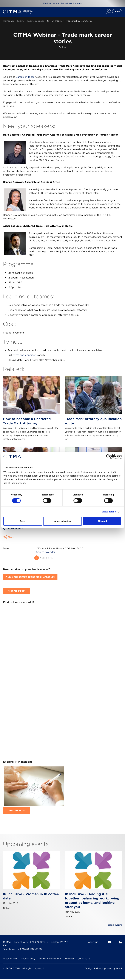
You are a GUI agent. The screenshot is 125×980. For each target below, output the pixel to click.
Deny (23, 521)
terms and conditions (25, 356)
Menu (117, 12)
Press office (10, 959)
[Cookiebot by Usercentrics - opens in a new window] (108, 457)
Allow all (102, 521)
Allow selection (63, 521)
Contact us (84, 959)
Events (21, 22)
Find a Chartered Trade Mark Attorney (63, 3)
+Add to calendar (45, 553)
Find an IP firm (17, 592)
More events (15, 529)
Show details (109, 512)
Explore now (17, 811)
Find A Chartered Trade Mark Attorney (30, 578)
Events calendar (36, 22)
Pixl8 (119, 969)
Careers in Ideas (25, 78)
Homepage (9, 22)
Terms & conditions (50, 959)
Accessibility (28, 959)
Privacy (69, 959)
